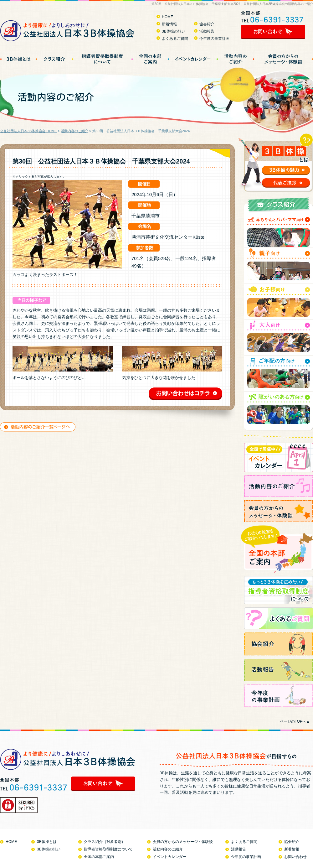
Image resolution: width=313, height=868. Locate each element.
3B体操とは (47, 842)
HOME (167, 17)
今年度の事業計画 (214, 39)
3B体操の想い (174, 31)
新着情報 (169, 24)
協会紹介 (207, 24)
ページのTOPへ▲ (295, 721)
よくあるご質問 (175, 39)
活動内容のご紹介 (74, 131)
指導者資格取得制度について (108, 849)
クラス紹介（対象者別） (105, 842)
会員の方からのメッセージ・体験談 (183, 842)
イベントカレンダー (170, 857)
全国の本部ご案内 (99, 857)
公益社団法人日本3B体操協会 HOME (28, 131)
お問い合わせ (295, 857)
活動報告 (207, 31)
